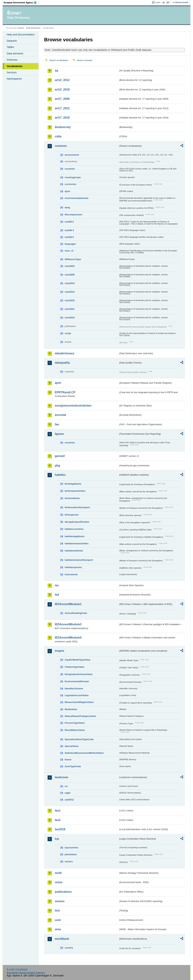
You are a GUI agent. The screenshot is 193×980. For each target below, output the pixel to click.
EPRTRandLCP (65, 392)
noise (58, 882)
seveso (60, 901)
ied (57, 595)
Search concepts (85, 60)
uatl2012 (69, 800)
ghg (57, 465)
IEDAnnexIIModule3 (68, 624)
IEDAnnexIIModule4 (68, 638)
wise (58, 929)
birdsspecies (72, 515)
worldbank (62, 939)
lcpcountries (71, 848)
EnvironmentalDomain (77, 681)
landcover (62, 777)
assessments (72, 155)
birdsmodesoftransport (77, 507)
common (61, 146)
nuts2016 (69, 300)
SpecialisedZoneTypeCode (79, 739)
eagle (68, 793)
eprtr (58, 383)
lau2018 (60, 829)
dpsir (67, 191)
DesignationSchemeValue (79, 674)
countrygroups (73, 177)
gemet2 (60, 456)
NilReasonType (73, 259)
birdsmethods (72, 498)
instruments (71, 574)
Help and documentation (21, 35)
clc (66, 786)
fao (57, 424)
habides (60, 475)
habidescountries (74, 529)
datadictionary (64, 353)
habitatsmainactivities (77, 543)
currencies (70, 184)
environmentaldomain (76, 198)
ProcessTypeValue (75, 723)
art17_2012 (62, 108)
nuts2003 (69, 266)
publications (63, 892)
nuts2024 (69, 318)
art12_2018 (62, 90)
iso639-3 (69, 230)
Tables (10, 47)
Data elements (15, 53)
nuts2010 (69, 283)
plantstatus (71, 854)
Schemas (12, 60)
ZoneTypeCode (73, 766)
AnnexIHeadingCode (76, 613)
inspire (59, 651)
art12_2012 (62, 80)
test (57, 911)
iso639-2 (69, 222)
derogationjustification (77, 522)
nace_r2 (69, 251)
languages (70, 244)
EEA (21, 3)
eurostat (60, 415)
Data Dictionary (33, 28)
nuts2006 (69, 275)
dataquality (62, 363)
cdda (58, 136)
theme (68, 760)
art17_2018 (62, 118)
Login (158, 2)
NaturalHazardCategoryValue (80, 716)
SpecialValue (72, 746)
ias (57, 585)
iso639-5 (69, 237)
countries (70, 169)
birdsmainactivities (75, 491)
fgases (59, 434)
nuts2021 (69, 309)
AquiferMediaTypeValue (77, 660)
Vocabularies (15, 66)
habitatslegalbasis (74, 536)
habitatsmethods (74, 551)
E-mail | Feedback (17, 969)
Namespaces (14, 79)
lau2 (58, 820)
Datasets (12, 41)
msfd (58, 873)
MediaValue (71, 709)
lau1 (58, 811)
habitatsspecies (73, 567)
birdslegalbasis (73, 484)
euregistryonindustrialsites (73, 406)
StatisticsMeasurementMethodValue (84, 753)
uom (58, 920)
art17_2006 (62, 99)
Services (12, 72)
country (69, 948)
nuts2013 (69, 292)
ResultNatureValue (75, 730)
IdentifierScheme (74, 689)
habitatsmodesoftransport (79, 560)
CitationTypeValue (74, 667)
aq (56, 71)
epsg (67, 207)
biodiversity (63, 127)
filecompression (73, 215)
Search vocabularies (59, 60)
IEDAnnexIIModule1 (68, 604)
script (68, 333)
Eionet (21, 28)
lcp (57, 839)
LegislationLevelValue (77, 695)
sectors (69, 862)
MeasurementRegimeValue (79, 702)
